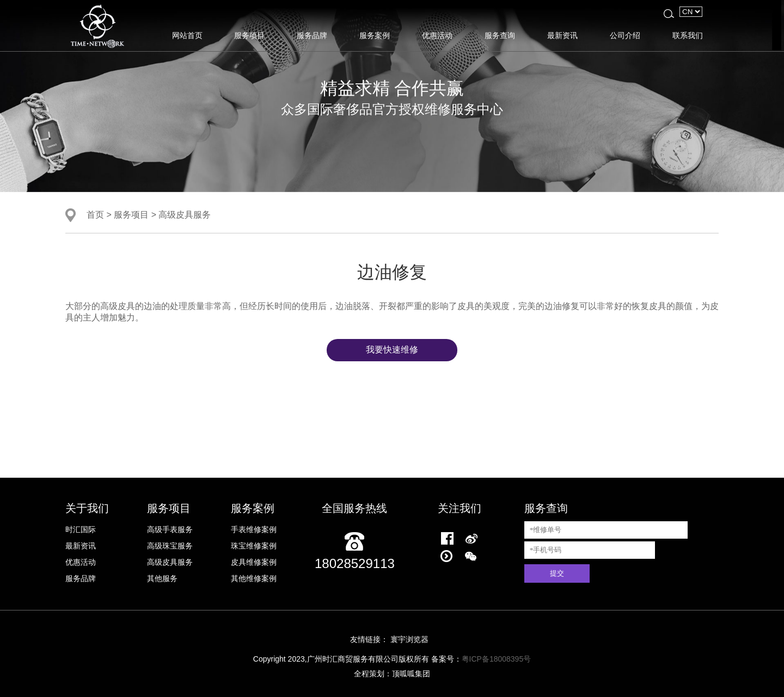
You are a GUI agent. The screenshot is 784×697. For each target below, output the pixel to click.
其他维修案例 (254, 578)
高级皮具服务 (185, 214)
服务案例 (375, 35)
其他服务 (162, 578)
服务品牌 (312, 35)
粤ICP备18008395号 (497, 659)
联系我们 (688, 35)
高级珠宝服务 (170, 546)
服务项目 (249, 35)
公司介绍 (625, 35)
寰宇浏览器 (409, 639)
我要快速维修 (392, 350)
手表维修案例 (254, 529)
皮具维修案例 (254, 562)
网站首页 (187, 35)
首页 (95, 214)
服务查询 (500, 35)
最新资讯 (562, 35)
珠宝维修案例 (254, 546)
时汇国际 (81, 529)
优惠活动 (437, 35)
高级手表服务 (170, 529)
